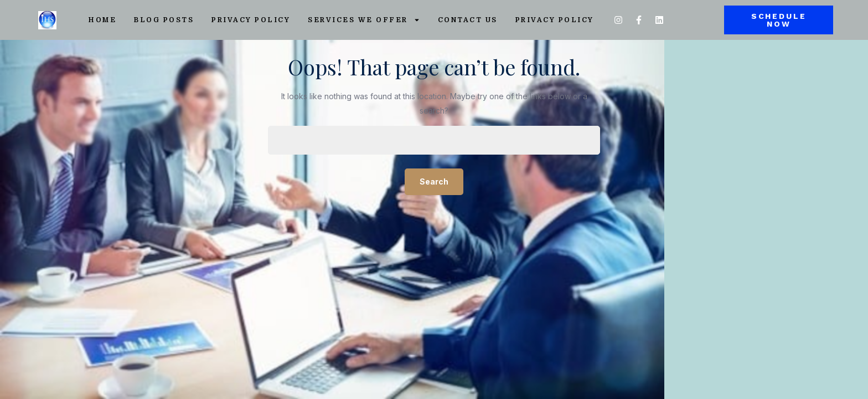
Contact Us (468, 20)
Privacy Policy (251, 20)
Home (102, 20)
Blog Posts (164, 20)
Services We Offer (364, 20)
